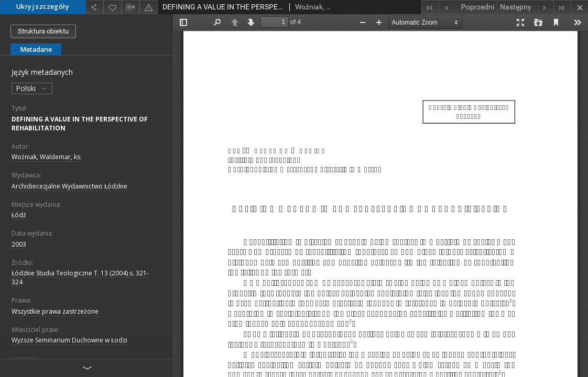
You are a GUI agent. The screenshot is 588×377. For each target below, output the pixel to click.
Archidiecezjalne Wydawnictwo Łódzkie (69, 186)
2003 (19, 244)
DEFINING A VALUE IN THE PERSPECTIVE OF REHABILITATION (80, 124)
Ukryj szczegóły (43, 7)
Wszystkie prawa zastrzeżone (55, 311)
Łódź (19, 215)
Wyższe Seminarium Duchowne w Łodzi (69, 340)
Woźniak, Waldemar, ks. (47, 157)
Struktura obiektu (43, 31)
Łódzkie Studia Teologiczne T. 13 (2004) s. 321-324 (80, 278)
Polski (32, 88)
